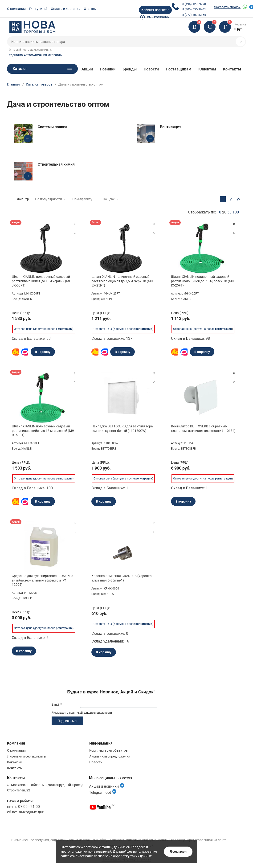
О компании (16, 9)
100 (236, 212)
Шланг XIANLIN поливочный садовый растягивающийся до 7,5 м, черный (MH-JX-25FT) (123, 281)
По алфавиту (82, 199)
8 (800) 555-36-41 (194, 9)
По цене (109, 199)
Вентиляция (171, 127)
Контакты (232, 69)
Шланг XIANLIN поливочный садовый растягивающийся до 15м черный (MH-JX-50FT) (42, 281)
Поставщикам (179, 69)
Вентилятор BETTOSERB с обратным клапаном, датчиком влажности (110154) (203, 428)
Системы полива (53, 127)
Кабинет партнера (155, 10)
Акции (87, 69)
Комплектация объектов (108, 750)
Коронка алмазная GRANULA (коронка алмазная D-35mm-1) (122, 578)
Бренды (130, 69)
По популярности (49, 199)
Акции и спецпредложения (110, 756)
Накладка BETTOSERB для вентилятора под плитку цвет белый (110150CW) (122, 428)
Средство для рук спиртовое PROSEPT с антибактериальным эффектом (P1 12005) (42, 580)
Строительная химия (56, 164)
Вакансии (15, 762)
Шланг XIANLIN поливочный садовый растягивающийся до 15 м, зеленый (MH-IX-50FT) (43, 430)
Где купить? (38, 9)
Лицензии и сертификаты (27, 756)
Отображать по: (213, 212)
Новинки (108, 69)
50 (229, 212)
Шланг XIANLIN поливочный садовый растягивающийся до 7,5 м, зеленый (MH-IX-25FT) (203, 281)
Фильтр (23, 199)
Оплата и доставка (66, 9)
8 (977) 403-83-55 (194, 15)
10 (219, 212)
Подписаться (67, 721)
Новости (151, 69)
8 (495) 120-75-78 (194, 4)
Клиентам (207, 69)
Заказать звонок (227, 7)
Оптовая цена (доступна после (43, 329)
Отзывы (90, 9)
